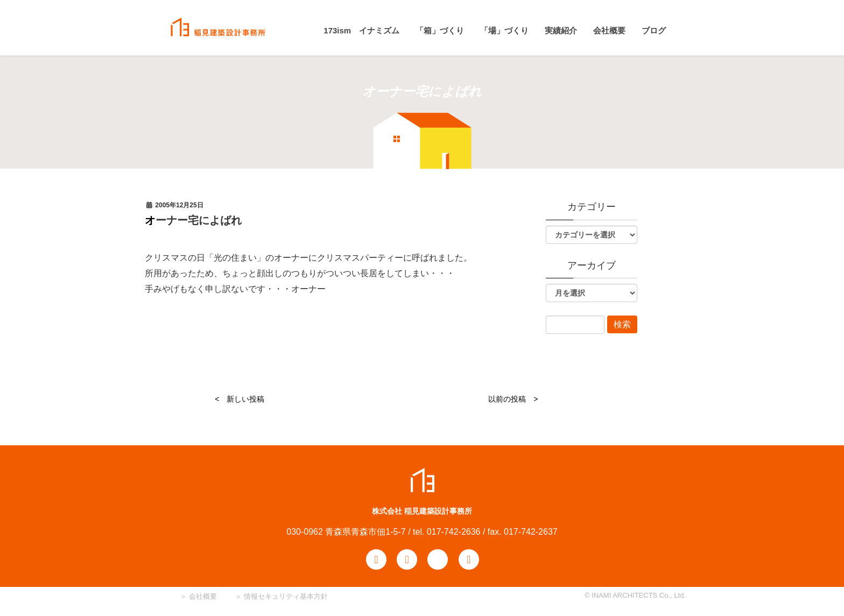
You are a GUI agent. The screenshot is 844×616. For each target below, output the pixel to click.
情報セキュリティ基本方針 (286, 596)
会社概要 (202, 596)
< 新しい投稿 (240, 399)
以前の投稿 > (513, 399)
